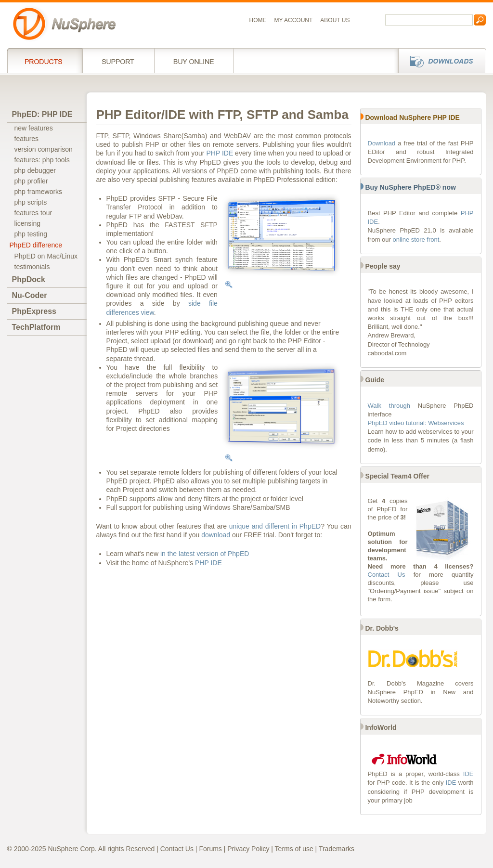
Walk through (389, 406)
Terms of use (294, 849)
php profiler (31, 181)
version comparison (44, 149)
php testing (31, 234)
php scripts (31, 202)
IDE (468, 774)
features (27, 139)
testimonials (32, 267)
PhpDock (29, 279)
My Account (294, 20)
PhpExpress (34, 311)
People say (383, 266)
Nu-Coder (30, 295)
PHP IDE (220, 153)
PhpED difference (36, 245)
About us (335, 20)
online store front (416, 240)
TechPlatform (36, 327)
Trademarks (337, 849)
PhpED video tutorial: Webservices (416, 423)
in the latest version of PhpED (205, 554)
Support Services (118, 61)
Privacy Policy (248, 849)
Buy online (194, 61)
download (216, 535)
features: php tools (42, 160)
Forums (210, 849)
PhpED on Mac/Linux (46, 256)
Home (258, 20)
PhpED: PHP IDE (42, 114)
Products (45, 61)
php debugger (35, 170)
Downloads (439, 61)
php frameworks (39, 192)
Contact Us (387, 575)
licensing (27, 223)
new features (34, 128)
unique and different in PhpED (275, 526)
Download (382, 143)
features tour (33, 213)
